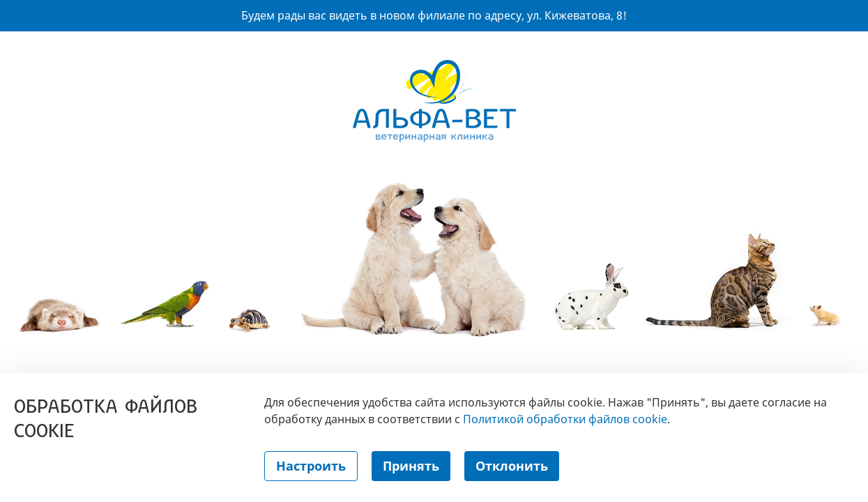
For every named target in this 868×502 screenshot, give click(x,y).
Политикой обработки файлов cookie (565, 419)
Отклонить (512, 466)
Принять (411, 466)
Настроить (311, 466)
